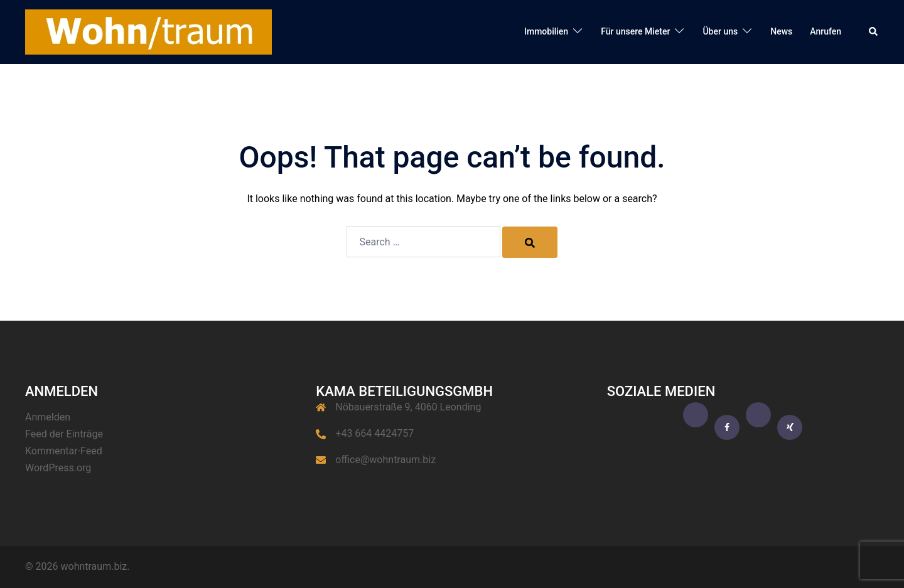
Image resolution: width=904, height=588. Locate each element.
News (781, 31)
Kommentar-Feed (64, 451)
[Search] (530, 242)
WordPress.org (58, 468)
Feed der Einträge (64, 434)
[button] (874, 32)
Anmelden (48, 417)
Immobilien (546, 31)
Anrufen (826, 31)
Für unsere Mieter (635, 31)
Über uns (720, 31)
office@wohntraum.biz (385, 460)
